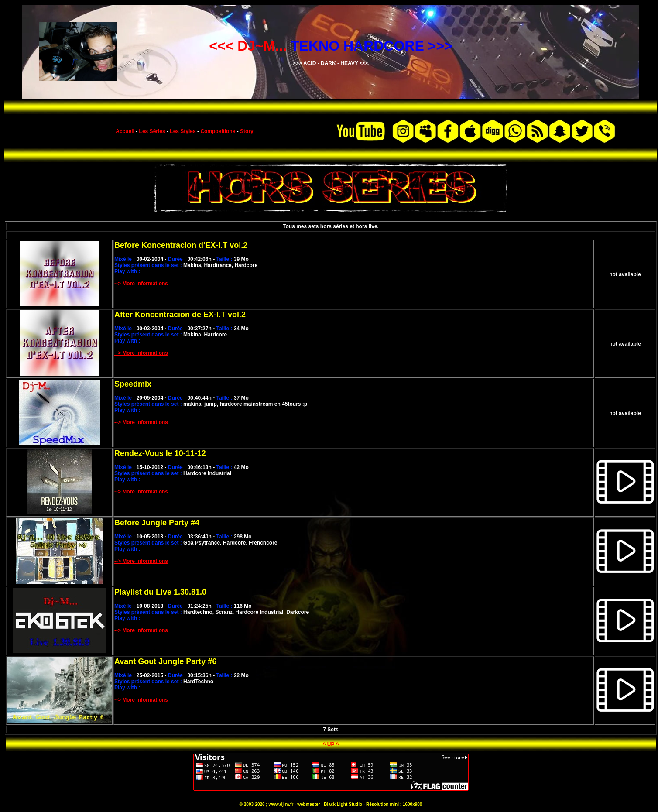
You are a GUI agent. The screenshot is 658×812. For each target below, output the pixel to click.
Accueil (125, 131)
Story (247, 131)
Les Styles (183, 131)
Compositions (218, 131)
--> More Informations (141, 284)
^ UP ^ (331, 744)
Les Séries (152, 131)
